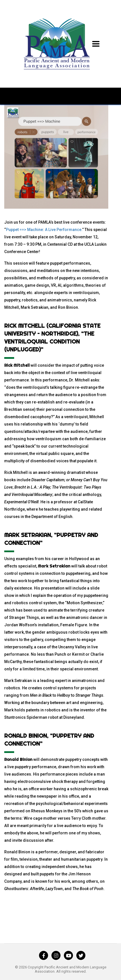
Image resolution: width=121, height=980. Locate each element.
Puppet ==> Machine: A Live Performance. (44, 230)
